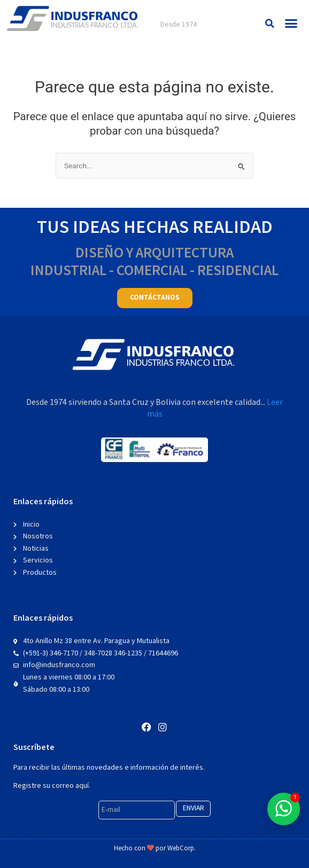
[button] (270, 23)
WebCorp (181, 849)
